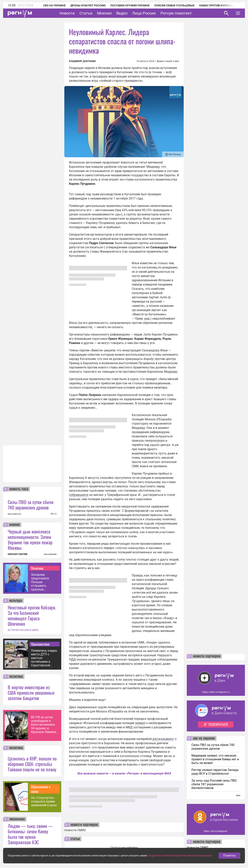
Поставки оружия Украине (130, 5)
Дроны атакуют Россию (88, 5)
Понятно (229, 860)
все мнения (50, 554)
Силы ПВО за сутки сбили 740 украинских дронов (31, 505)
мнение (15, 525)
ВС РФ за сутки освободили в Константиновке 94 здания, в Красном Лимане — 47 (43, 725)
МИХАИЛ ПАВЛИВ (18, 554)
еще (238, 795)
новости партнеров (84, 825)
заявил (140, 723)
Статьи (86, 13)
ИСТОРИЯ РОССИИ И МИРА (23, 630)
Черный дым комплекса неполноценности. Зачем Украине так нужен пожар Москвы (30, 539)
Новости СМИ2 (75, 830)
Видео (122, 13)
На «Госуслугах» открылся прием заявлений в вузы (44, 801)
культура (16, 601)
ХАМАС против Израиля (216, 5)
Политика (37, 568)
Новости (67, 13)
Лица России (144, 13)
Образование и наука (41, 789)
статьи (75, 839)
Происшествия (40, 644)
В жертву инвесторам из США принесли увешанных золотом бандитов (31, 693)
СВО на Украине (54, 5)
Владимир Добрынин (82, 61)
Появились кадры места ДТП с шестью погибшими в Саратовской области (44, 658)
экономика (17, 819)
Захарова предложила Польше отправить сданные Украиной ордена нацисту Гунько (44, 582)
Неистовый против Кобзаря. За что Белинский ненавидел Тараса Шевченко (32, 615)
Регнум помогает (176, 13)
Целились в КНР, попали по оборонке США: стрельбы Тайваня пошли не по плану (32, 764)
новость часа (19, 489)
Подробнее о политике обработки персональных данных (180, 860)
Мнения (104, 13)
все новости (14, 514)
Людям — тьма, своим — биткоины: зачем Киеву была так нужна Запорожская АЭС (30, 834)
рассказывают (163, 739)
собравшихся (79, 495)
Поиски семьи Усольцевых (174, 5)
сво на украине (204, 738)
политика (16, 677)
